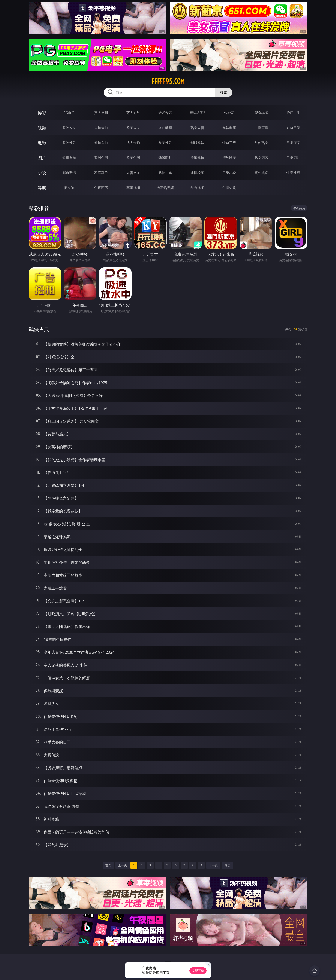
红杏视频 (197, 188)
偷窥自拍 (69, 158)
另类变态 (293, 143)
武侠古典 (165, 173)
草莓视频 (133, 188)
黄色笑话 (261, 173)
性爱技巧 (293, 173)
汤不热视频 (165, 188)
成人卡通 (133, 143)
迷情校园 (197, 173)
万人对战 (133, 113)
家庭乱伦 (101, 173)
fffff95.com (168, 81)
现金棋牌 (261, 113)
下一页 (213, 865)
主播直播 (261, 128)
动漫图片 (165, 158)
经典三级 (229, 143)
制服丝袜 (197, 143)
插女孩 (69, 188)
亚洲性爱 (69, 143)
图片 (42, 158)
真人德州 (101, 113)
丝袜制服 (229, 128)
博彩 (42, 113)
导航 (42, 188)
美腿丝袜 (197, 158)
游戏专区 (165, 113)
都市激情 (69, 173)
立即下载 (198, 970)
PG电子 (69, 113)
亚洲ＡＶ (69, 128)
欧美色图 (133, 158)
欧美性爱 (165, 143)
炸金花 (229, 113)
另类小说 (229, 173)
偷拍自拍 (101, 143)
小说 (42, 173)
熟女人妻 (197, 128)
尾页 (228, 865)
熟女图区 (261, 158)
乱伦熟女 (261, 143)
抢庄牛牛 (293, 113)
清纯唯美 (229, 158)
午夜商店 (101, 188)
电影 (42, 143)
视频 (42, 128)
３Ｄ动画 (165, 128)
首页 (108, 865)
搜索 (224, 92)
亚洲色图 (101, 158)
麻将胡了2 (197, 113)
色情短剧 (229, 188)
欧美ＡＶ (133, 128)
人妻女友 (133, 173)
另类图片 (293, 158)
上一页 (123, 865)
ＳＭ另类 (293, 128)
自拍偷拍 (101, 128)
